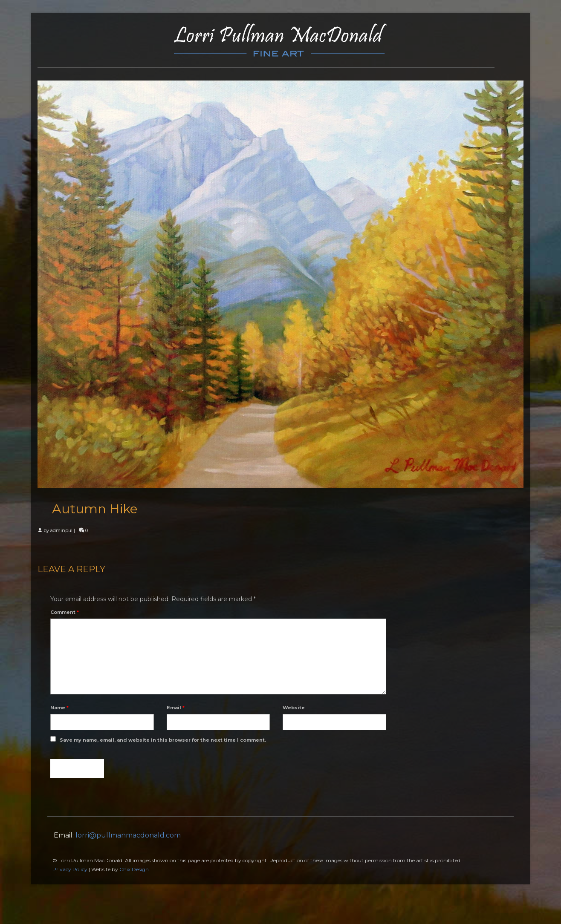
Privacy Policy (70, 869)
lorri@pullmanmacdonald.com (128, 835)
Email (176, 708)
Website (294, 708)
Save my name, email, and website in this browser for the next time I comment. (163, 740)
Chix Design (134, 869)
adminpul (61, 530)
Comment (65, 612)
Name (59, 708)
